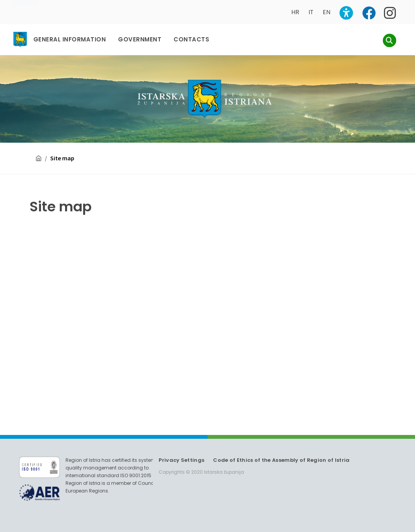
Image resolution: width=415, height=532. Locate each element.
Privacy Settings (181, 460)
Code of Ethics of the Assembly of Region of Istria (281, 460)
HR (295, 12)
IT (311, 12)
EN (326, 12)
